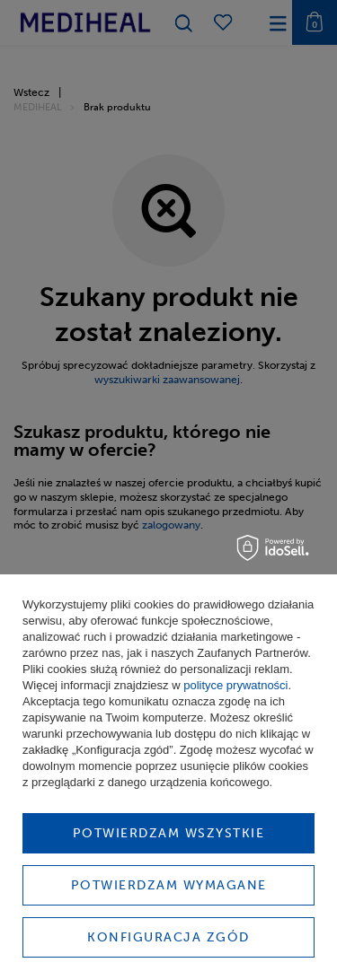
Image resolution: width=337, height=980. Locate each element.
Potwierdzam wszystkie (169, 833)
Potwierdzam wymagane (169, 885)
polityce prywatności (235, 685)
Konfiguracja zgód (168, 937)
